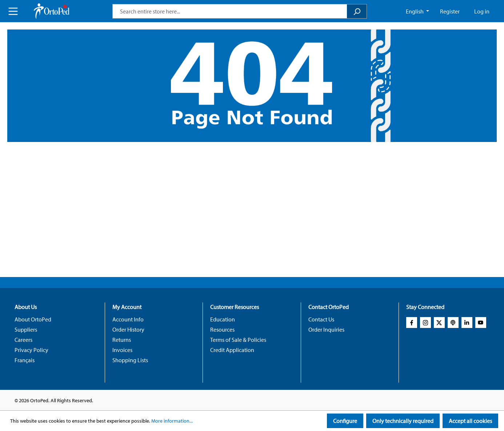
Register (450, 11)
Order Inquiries (326, 329)
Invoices (122, 350)
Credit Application (232, 350)
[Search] (357, 11)
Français (25, 360)
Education (223, 319)
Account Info (128, 319)
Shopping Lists (130, 360)
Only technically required (403, 421)
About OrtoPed (33, 319)
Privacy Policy (31, 350)
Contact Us (321, 319)
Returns (122, 340)
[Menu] (13, 11)
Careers (23, 340)
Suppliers (26, 329)
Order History (128, 329)
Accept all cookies (470, 421)
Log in (482, 11)
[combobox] (230, 11)
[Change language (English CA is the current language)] (417, 11)
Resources (222, 329)
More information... (172, 421)
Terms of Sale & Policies (238, 340)
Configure (345, 421)
